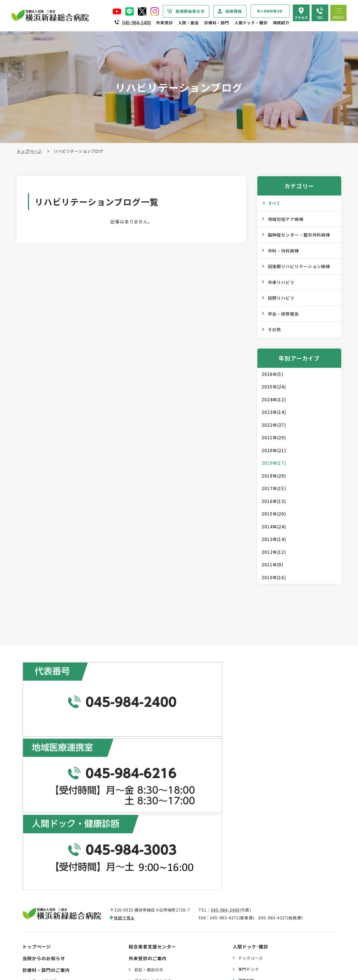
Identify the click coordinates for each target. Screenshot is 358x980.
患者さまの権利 (43, 871)
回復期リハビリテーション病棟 (299, 266)
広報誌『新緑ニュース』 (261, 826)
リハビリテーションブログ (263, 859)
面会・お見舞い (149, 938)
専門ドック (249, 778)
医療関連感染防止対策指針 (53, 860)
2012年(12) (274, 552)
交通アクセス (251, 896)
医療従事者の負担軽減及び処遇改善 (61, 894)
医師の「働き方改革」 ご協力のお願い (170, 868)
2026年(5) (272, 374)
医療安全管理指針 (45, 849)
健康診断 (247, 789)
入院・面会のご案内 (150, 882)
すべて (274, 203)
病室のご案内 (147, 916)
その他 (275, 329)
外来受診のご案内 (148, 767)
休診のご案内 (147, 812)
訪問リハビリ (281, 298)
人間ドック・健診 (251, 23)
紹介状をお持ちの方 (153, 790)
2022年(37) (274, 425)
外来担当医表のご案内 (155, 801)
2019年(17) (274, 463)
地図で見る (124, 727)
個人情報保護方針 (270, 11)
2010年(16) (274, 577)
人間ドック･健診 (251, 755)
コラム (245, 848)
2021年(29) (274, 437)
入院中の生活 (147, 905)
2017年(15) (274, 488)
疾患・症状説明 (43, 790)
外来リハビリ (281, 282)
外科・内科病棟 (283, 251)
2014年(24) (274, 527)
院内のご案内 (251, 885)
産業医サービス (253, 800)
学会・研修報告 (283, 314)
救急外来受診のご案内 (155, 823)
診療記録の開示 (149, 857)
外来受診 (164, 23)
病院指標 (36, 942)
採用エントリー (253, 933)
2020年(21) (274, 450)
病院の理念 (38, 838)
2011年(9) (272, 565)
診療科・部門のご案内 (46, 779)
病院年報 (36, 931)
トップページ (29, 151)
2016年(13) (274, 501)
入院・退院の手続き (153, 893)
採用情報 (234, 11)
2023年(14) (274, 412)
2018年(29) (274, 476)
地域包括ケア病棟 (286, 219)
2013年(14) (274, 539)
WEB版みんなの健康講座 (262, 837)
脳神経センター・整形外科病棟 (299, 235)
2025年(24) (274, 387)
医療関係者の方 (190, 11)
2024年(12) (274, 400)
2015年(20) (274, 514)
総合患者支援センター (152, 755)
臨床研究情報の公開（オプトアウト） (63, 953)
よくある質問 (251, 907)
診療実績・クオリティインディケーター (65, 919)
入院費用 (143, 927)
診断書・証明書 (149, 845)
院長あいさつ (40, 816)
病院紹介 (281, 23)
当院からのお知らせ (44, 767)
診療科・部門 (217, 23)
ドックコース (251, 767)
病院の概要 (38, 827)
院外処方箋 (145, 834)
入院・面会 (189, 23)
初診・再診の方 (149, 778)
